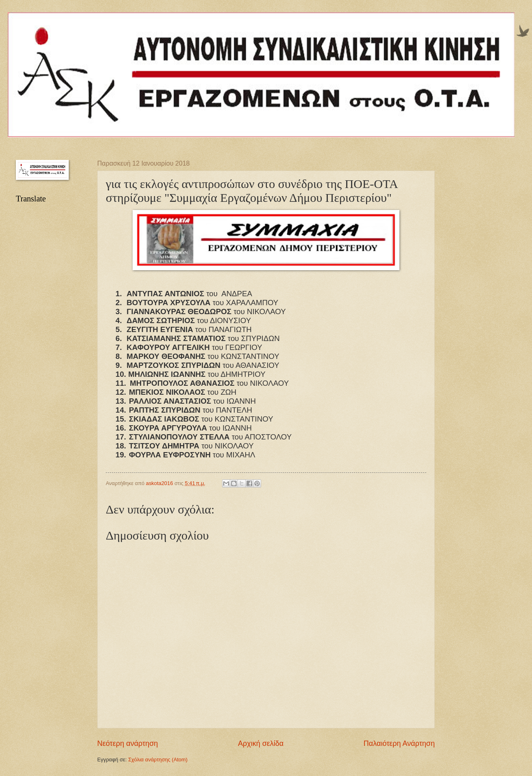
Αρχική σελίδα (261, 743)
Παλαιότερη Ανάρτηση (399, 743)
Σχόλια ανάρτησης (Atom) (158, 760)
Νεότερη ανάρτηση (128, 743)
